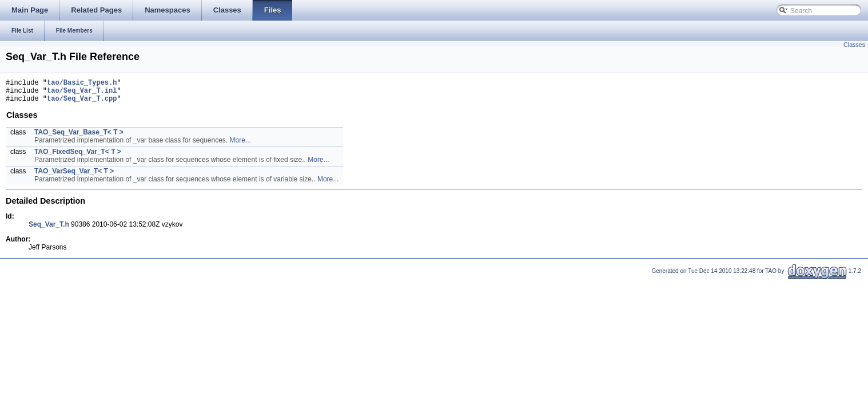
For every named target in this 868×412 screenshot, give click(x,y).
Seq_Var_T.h (49, 229)
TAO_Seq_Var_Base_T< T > (79, 137)
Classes (854, 45)
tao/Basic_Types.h (82, 84)
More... (240, 145)
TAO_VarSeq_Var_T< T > (74, 176)
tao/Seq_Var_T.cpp (82, 103)
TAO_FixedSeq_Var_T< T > (78, 157)
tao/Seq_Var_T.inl (82, 94)
